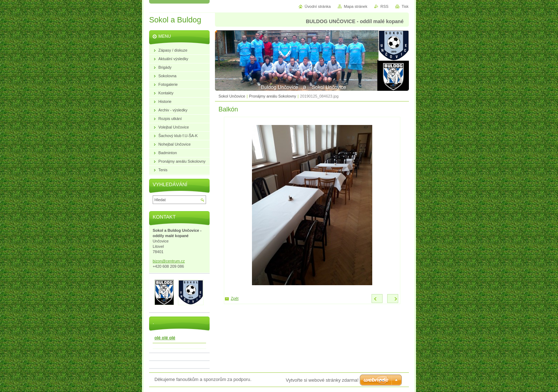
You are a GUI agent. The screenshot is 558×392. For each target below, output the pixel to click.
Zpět (235, 298)
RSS (384, 6)
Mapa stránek (356, 6)
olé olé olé (165, 338)
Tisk (405, 6)
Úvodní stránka (318, 6)
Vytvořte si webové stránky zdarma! (322, 380)
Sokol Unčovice (232, 96)
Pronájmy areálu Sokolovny (273, 96)
